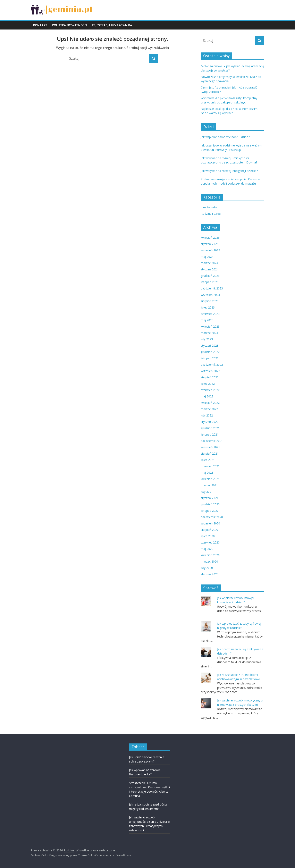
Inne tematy (209, 207)
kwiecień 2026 (210, 238)
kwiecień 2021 (210, 479)
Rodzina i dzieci (211, 214)
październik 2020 (212, 517)
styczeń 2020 (210, 574)
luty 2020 (207, 568)
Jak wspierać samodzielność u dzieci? (225, 137)
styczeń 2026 (210, 244)
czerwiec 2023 (210, 314)
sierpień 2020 (210, 530)
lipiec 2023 (208, 307)
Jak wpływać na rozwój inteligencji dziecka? (229, 171)
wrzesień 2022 (210, 371)
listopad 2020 (210, 511)
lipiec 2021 (208, 460)
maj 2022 (207, 396)
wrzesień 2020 (210, 523)
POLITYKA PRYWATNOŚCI (70, 25)
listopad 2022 (210, 358)
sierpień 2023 (210, 301)
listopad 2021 (210, 434)
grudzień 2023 (210, 276)
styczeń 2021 (210, 498)
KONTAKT (40, 25)
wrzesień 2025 (210, 250)
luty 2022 (207, 415)
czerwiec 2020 (210, 542)
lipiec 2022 (208, 384)
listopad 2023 (210, 282)
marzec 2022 (209, 409)
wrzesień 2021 (210, 447)
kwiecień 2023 (210, 326)
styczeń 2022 (210, 422)
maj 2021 (207, 473)
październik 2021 (212, 441)
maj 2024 (207, 257)
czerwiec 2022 (210, 390)
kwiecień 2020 (210, 555)
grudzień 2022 (210, 352)
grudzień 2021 (210, 428)
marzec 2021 (209, 485)
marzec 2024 (209, 263)
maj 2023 (207, 320)
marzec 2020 (209, 561)
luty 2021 (207, 492)
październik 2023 (212, 288)
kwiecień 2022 (210, 403)
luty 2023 (207, 339)
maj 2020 (207, 549)
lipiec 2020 (208, 536)
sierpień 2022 (210, 377)
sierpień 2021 (210, 453)
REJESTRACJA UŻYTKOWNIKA (112, 25)
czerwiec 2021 (210, 466)
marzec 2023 (209, 333)
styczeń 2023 (210, 345)
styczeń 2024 (210, 269)
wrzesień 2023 (210, 295)
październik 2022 (212, 365)
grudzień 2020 (210, 504)
